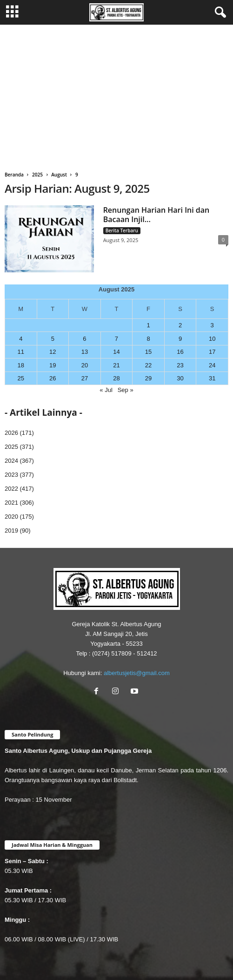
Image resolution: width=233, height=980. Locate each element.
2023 (11, 475)
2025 (37, 175)
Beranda (14, 175)
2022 (11, 489)
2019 (11, 531)
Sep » (126, 390)
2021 (11, 503)
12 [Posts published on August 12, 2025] (53, 352)
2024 (11, 461)
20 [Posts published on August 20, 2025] (85, 365)
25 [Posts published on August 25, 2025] (21, 378)
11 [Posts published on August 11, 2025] (21, 352)
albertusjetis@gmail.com (137, 673)
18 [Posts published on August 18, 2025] (21, 365)
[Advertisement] (116, 95)
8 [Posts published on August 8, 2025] (148, 339)
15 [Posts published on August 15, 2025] (148, 352)
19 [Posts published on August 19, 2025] (53, 365)
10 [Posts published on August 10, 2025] (212, 339)
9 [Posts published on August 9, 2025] (180, 339)
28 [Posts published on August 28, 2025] (116, 378)
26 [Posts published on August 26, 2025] (53, 378)
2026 (11, 433)
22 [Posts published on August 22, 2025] (148, 365)
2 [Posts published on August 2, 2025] (180, 325)
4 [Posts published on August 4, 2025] (21, 339)
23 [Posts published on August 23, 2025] (180, 365)
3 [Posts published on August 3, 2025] (212, 325)
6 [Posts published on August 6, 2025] (84, 339)
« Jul (106, 390)
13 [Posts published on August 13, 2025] (85, 352)
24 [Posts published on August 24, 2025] (212, 365)
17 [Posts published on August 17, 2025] (212, 352)
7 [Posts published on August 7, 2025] (116, 339)
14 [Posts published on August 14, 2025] (116, 352)
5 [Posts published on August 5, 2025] (53, 339)
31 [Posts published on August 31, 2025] (212, 378)
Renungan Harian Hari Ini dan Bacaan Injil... (156, 215)
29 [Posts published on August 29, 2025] (148, 378)
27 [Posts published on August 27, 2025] (85, 378)
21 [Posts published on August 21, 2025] (116, 365)
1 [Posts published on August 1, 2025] (148, 325)
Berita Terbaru (122, 230)
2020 (11, 517)
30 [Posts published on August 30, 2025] (180, 378)
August (59, 175)
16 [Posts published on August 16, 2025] (180, 352)
